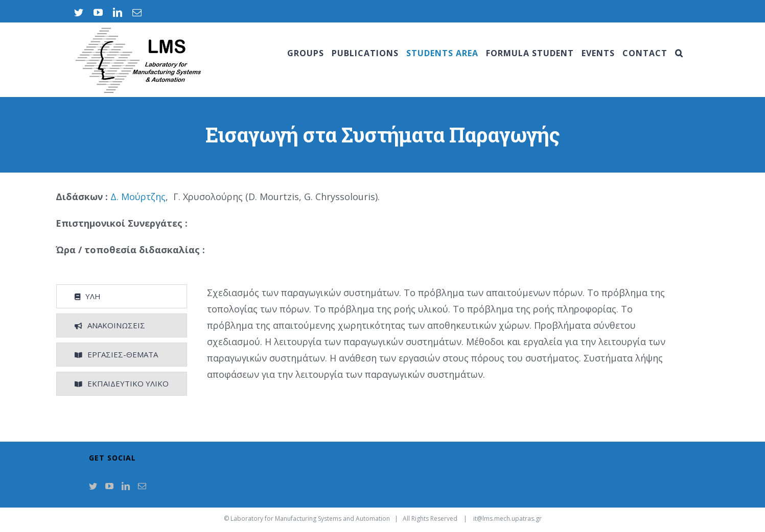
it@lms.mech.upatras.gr (507, 518)
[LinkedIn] (126, 486)
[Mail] (142, 486)
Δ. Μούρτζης (138, 197)
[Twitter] (93, 486)
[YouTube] (109, 486)
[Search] (679, 53)
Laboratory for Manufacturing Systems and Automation (310, 518)
